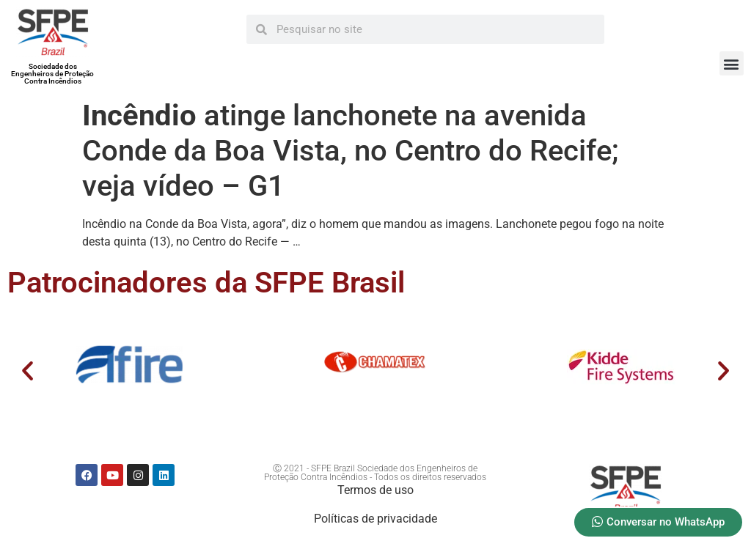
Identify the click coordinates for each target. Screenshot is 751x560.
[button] (732, 63)
